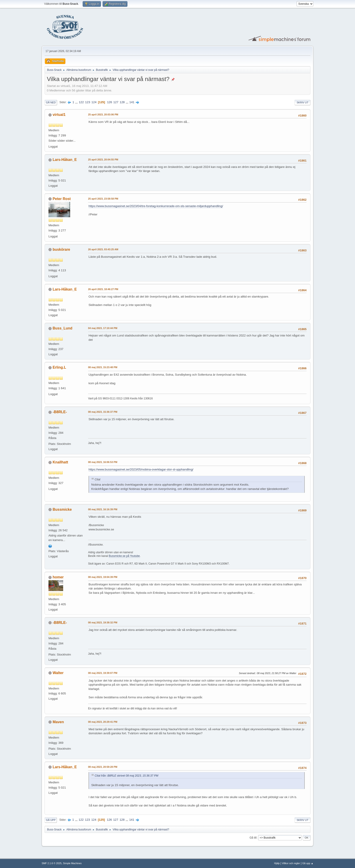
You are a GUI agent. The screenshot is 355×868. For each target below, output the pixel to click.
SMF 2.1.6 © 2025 (52, 863)
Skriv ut (302, 103)
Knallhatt (60, 462)
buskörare (61, 249)
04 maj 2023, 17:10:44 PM (103, 328)
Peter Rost (62, 199)
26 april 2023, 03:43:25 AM (103, 249)
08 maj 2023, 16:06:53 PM (103, 462)
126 (110, 102)
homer (58, 577)
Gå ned (51, 103)
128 (122, 102)
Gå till (253, 838)
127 (116, 102)
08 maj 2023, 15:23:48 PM (103, 367)
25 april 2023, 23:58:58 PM (103, 199)
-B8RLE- (60, 412)
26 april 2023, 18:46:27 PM (103, 289)
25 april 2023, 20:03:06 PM (103, 114)
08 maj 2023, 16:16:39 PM (103, 509)
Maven (58, 722)
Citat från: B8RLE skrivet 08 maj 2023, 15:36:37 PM (126, 776)
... (77, 102)
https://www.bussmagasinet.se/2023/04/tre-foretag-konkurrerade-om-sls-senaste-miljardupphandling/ (156, 206)
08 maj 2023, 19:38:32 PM (103, 622)
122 (81, 102)
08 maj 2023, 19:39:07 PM (103, 673)
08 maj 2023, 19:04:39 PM (103, 577)
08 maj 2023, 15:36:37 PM (103, 412)
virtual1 (59, 115)
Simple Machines (72, 863)
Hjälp (277, 863)
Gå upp (51, 820)
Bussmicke (62, 509)
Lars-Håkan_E (65, 160)
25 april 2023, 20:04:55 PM (103, 160)
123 (88, 102)
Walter (58, 673)
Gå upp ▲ (308, 863)
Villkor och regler (291, 863)
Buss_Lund (62, 328)
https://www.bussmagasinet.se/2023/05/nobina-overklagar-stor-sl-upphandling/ (141, 469)
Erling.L (59, 367)
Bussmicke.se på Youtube (124, 556)
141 (132, 102)
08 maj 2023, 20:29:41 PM (103, 722)
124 (94, 102)
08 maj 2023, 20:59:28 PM (103, 767)
